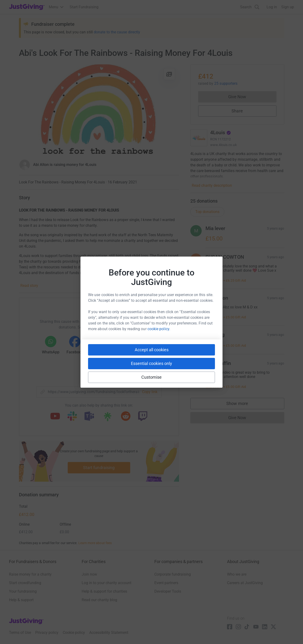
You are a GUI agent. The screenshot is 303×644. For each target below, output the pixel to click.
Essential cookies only (151, 363)
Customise (152, 377)
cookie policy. (159, 329)
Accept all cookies (152, 350)
